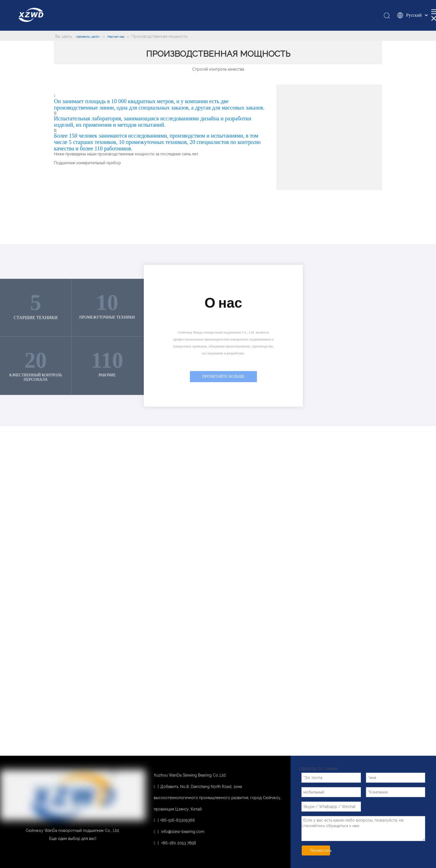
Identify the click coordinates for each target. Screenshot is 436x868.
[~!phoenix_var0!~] (329, 137)
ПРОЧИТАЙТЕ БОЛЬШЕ (223, 376)
